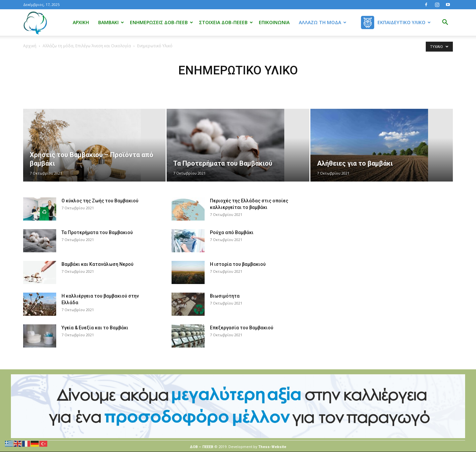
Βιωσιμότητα (225, 296)
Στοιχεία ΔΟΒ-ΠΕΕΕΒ (226, 22)
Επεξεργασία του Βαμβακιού (242, 328)
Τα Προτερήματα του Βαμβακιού (97, 232)
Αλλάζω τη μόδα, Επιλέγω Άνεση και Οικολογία (87, 46)
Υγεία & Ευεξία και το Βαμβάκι (95, 328)
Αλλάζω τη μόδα (323, 22)
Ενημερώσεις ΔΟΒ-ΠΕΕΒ (161, 22)
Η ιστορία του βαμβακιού (238, 264)
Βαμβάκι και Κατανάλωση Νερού (98, 264)
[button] (445, 23)
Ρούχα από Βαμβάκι (232, 232)
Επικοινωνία (274, 22)
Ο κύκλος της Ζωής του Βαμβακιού (100, 201)
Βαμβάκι (111, 22)
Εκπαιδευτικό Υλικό (404, 22)
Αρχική (81, 22)
